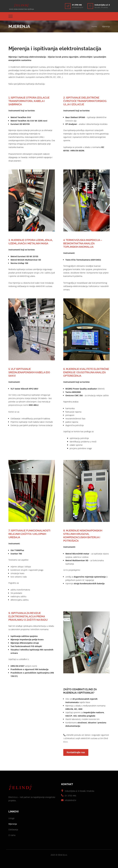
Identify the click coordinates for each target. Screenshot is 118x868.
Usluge (11, 818)
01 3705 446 (77, 5)
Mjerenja (13, 824)
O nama (12, 835)
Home (94, 26)
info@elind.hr (78, 7)
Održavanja (13, 830)
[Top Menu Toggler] (11, 16)
